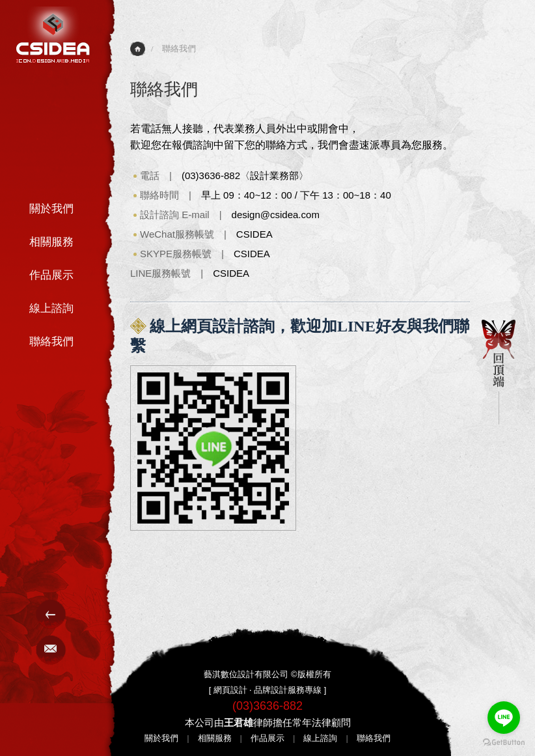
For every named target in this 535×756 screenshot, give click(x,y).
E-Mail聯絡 (51, 650)
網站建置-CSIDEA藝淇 (53, 35)
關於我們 (51, 209)
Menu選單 (51, 614)
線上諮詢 (51, 308)
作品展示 (51, 275)
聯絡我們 (51, 342)
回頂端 (499, 372)
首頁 (138, 49)
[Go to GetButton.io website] (504, 743)
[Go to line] (504, 718)
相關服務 (51, 242)
